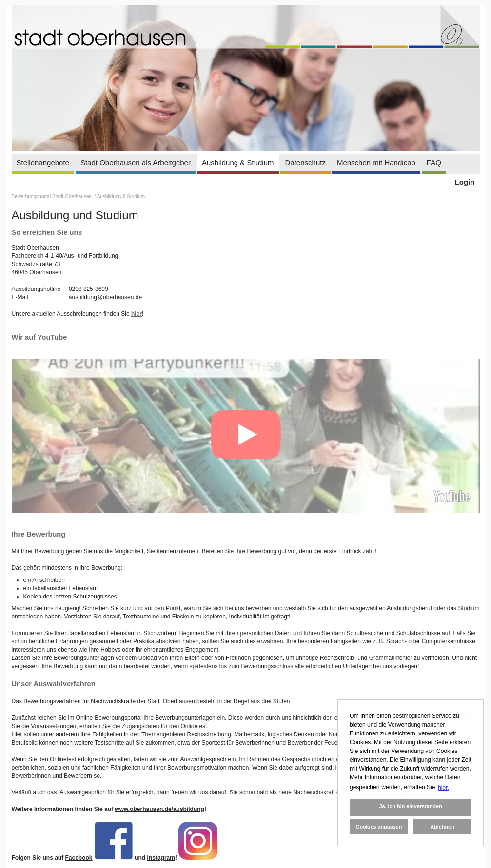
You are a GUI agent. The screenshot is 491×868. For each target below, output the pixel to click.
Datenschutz (305, 163)
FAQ (434, 163)
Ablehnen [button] (442, 827)
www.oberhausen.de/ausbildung (159, 809)
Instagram (161, 858)
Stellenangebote (43, 163)
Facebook (79, 858)
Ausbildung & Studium (238, 163)
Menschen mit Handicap (376, 163)
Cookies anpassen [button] (379, 827)
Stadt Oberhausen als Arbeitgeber (136, 163)
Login (465, 182)
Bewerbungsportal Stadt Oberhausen (52, 197)
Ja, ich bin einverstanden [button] (410, 806)
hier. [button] (443, 788)
